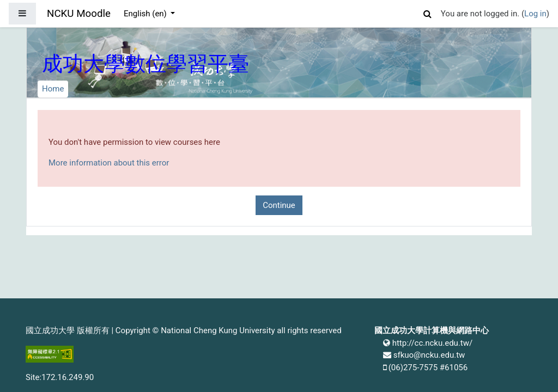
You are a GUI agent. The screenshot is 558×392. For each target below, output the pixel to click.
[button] (428, 12)
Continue (279, 205)
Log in (535, 14)
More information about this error (109, 163)
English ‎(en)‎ (146, 14)
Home (53, 89)
